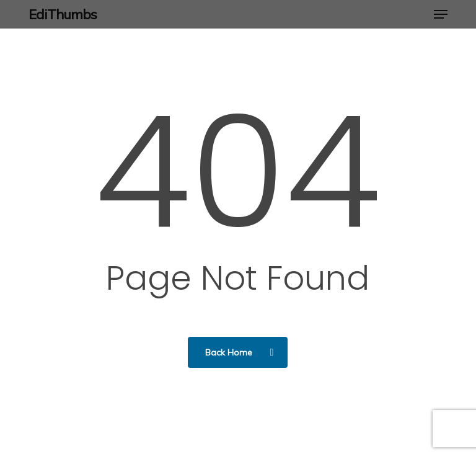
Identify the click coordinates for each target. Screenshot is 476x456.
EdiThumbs (63, 14)
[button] (441, 14)
